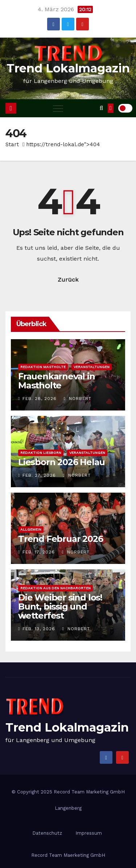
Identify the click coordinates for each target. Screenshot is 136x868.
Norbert (77, 399)
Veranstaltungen (92, 367)
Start (12, 144)
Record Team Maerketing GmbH (68, 855)
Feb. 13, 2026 (39, 629)
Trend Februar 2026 (60, 539)
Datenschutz (47, 833)
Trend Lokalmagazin (68, 68)
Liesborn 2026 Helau (61, 462)
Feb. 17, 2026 (39, 552)
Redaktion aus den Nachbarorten (55, 588)
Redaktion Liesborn (41, 453)
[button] (101, 108)
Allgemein (31, 529)
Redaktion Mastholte (43, 367)
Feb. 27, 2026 (39, 475)
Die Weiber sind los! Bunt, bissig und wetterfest (60, 606)
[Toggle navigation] (58, 108)
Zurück (68, 280)
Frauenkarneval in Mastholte (57, 381)
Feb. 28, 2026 (40, 399)
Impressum (89, 833)
